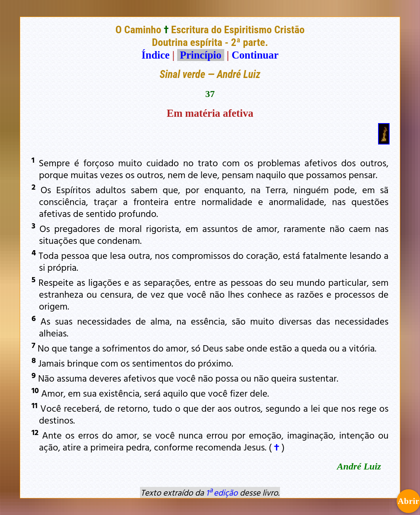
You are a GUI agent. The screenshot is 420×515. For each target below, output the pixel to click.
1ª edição (222, 492)
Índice (156, 55)
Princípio (201, 55)
